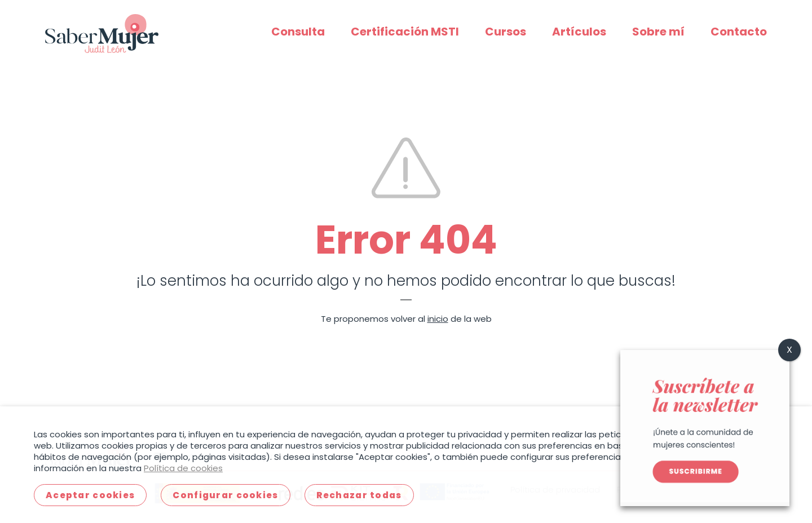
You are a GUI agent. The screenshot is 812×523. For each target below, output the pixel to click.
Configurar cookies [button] (225, 495)
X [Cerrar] (789, 350)
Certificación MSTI (405, 32)
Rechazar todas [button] (359, 495)
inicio (438, 319)
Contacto (739, 32)
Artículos (579, 32)
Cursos (506, 32)
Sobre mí (658, 32)
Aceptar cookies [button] (90, 495)
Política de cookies (183, 468)
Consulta (298, 32)
